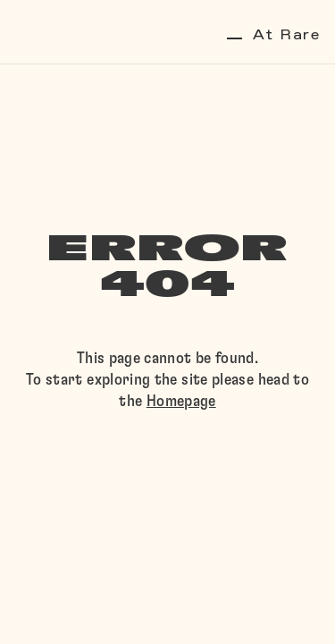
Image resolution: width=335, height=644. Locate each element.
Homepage (181, 402)
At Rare (274, 35)
